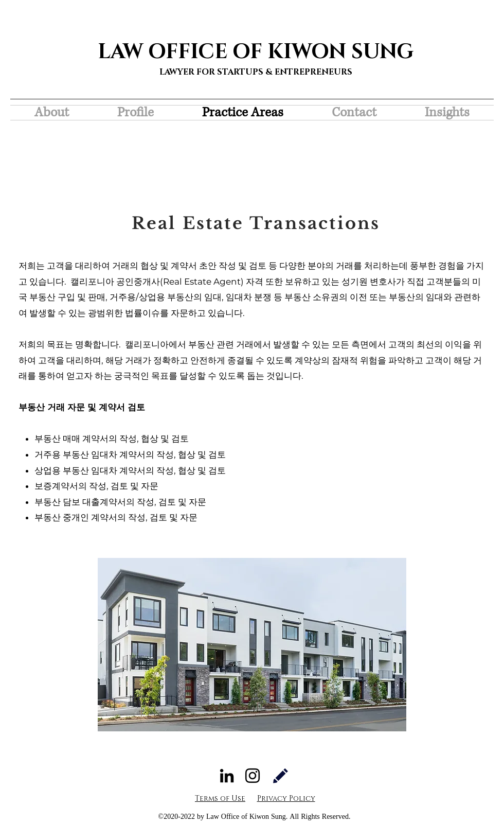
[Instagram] (253, 776)
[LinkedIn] (227, 776)
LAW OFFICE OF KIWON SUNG (256, 52)
